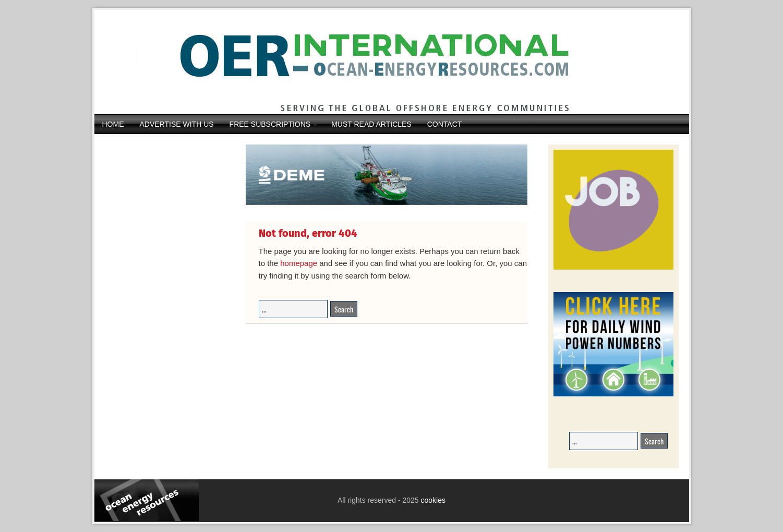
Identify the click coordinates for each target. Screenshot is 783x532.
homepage (299, 263)
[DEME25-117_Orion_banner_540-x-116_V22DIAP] (387, 203)
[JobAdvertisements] (613, 268)
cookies (432, 500)
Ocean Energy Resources (384, 62)
